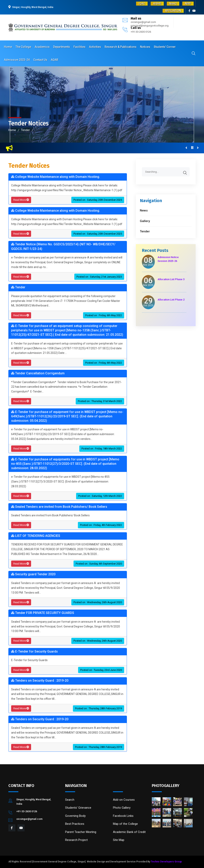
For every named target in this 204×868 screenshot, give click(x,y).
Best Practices (75, 824)
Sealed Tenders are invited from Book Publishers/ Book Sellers (59, 507)
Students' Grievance (78, 808)
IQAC (142, 4)
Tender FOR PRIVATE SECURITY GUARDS (43, 613)
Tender (25, 130)
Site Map (119, 840)
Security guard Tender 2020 (33, 574)
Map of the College (125, 824)
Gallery (145, 221)
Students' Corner (165, 47)
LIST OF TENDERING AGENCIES (36, 536)
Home (8, 47)
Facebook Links (123, 816)
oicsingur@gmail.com (143, 22)
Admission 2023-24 (17, 60)
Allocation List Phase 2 (171, 300)
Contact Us (40, 60)
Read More (21, 200)
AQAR (54, 60)
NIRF (188, 4)
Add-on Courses (124, 800)
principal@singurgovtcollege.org (150, 26)
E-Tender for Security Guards (34, 651)
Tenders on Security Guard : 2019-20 (40, 681)
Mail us (136, 18)
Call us (136, 28)
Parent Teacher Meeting (81, 832)
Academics (42, 47)
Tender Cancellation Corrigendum (38, 373)
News (144, 210)
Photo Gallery (122, 808)
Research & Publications (121, 47)
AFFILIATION (173, 11)
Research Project (76, 840)
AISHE (157, 4)
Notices (145, 47)
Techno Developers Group (166, 862)
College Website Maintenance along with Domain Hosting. (56, 177)
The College (23, 47)
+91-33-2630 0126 (141, 32)
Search (70, 800)
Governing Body (75, 816)
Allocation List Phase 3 (171, 279)
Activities (95, 47)
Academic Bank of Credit (129, 832)
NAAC (173, 4)
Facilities (79, 47)
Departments (62, 47)
